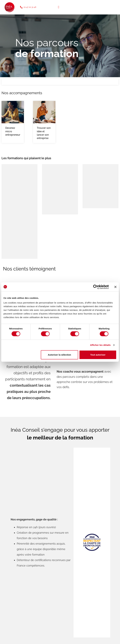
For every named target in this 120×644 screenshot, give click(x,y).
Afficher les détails (100, 345)
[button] (59, 7)
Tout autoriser (98, 355)
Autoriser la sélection (59, 355)
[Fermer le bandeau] (115, 287)
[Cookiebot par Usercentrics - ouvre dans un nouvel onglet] (95, 287)
